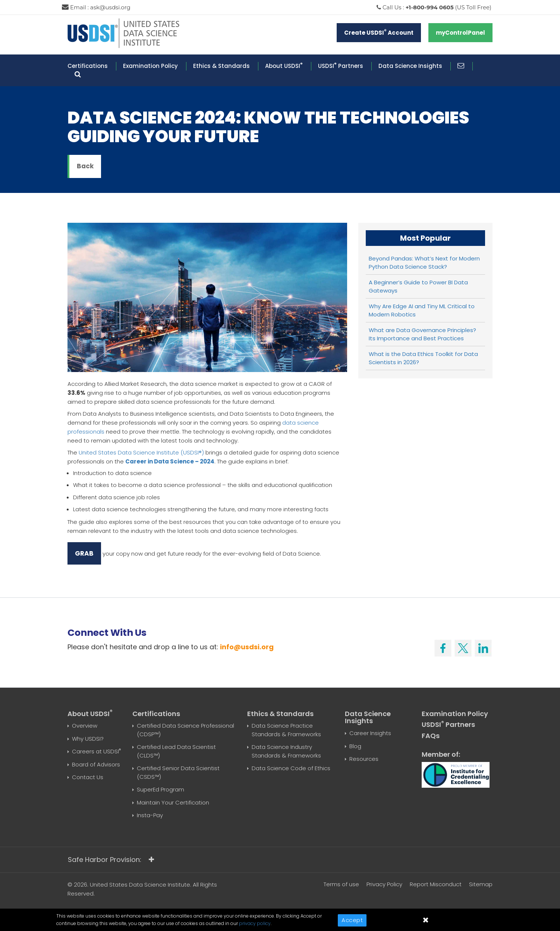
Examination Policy (150, 66)
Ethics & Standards (221, 66)
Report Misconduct (436, 884)
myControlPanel (460, 33)
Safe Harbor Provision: (111, 860)
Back (85, 166)
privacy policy (255, 923)
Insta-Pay (150, 815)
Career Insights (370, 733)
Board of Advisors (96, 764)
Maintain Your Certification (173, 802)
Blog (355, 746)
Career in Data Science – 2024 (170, 461)
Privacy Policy (384, 884)
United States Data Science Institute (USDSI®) (141, 452)
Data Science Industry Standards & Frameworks (286, 751)
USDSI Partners (341, 66)
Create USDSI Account (379, 32)
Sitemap (481, 884)
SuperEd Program (161, 789)
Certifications (88, 66)
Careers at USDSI (96, 751)
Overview (85, 726)
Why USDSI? (88, 739)
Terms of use (341, 884)
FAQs (431, 736)
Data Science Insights (410, 66)
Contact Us (88, 777)
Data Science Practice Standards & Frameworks (286, 730)
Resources (364, 759)
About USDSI (284, 66)
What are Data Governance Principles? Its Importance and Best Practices (422, 334)
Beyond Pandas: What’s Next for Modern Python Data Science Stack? (424, 263)
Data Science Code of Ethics (291, 768)
